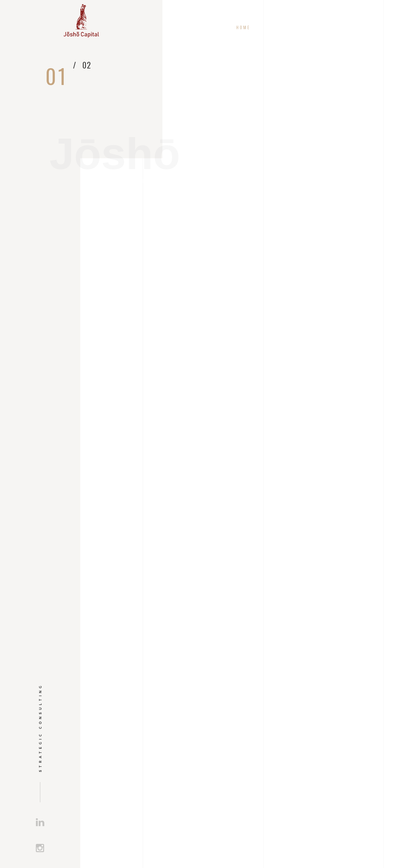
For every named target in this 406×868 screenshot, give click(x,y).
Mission (283, 27)
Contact (372, 27)
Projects (327, 27)
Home (243, 27)
